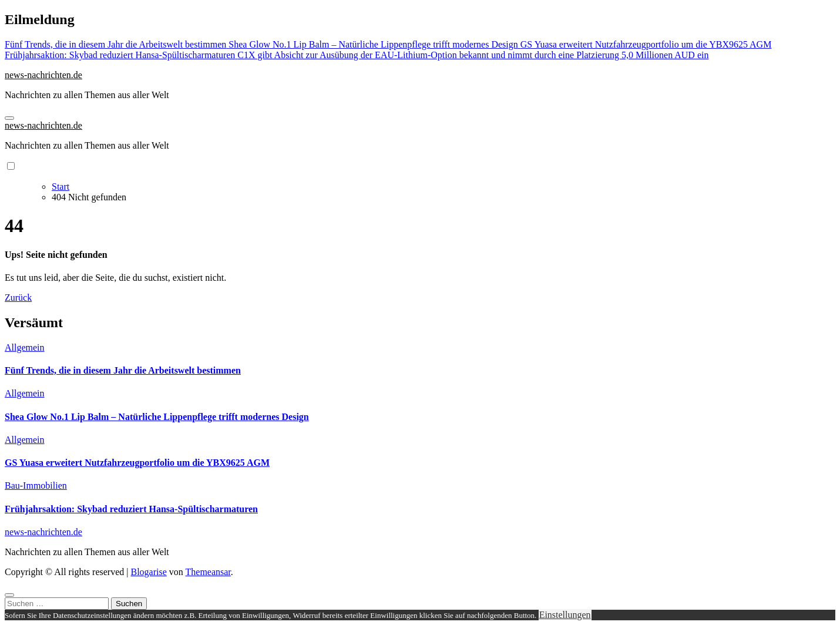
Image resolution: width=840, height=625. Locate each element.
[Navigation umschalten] (9, 118)
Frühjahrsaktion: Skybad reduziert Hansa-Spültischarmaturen (131, 509)
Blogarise (148, 572)
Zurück (18, 298)
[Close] (9, 595)
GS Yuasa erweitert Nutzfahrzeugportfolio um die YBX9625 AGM (137, 463)
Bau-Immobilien (36, 485)
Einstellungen (565, 615)
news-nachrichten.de (43, 75)
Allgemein (25, 347)
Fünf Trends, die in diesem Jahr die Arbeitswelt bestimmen (123, 370)
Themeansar (208, 572)
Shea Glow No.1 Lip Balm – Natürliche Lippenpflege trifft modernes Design (157, 417)
